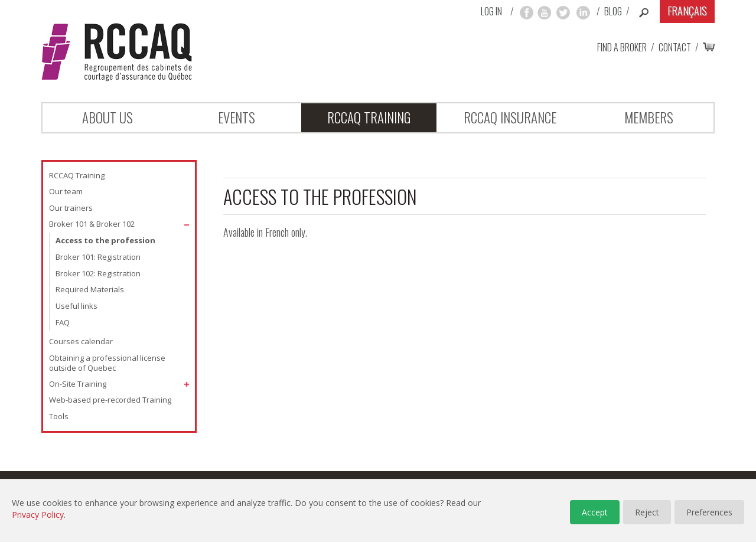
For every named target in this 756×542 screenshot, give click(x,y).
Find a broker (622, 47)
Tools (59, 416)
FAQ (63, 322)
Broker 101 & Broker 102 (92, 224)
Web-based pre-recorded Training (110, 400)
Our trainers (71, 208)
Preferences (709, 512)
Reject (647, 512)
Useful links (76, 306)
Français (687, 11)
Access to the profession (105, 240)
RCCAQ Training (369, 117)
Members (649, 117)
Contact (675, 47)
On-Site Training (78, 384)
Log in (491, 12)
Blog (613, 11)
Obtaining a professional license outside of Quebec (107, 363)
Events (237, 117)
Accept (595, 512)
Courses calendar (81, 341)
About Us (107, 117)
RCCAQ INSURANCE (510, 117)
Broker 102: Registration (98, 273)
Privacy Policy (38, 515)
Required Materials (90, 289)
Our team (66, 191)
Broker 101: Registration (98, 257)
